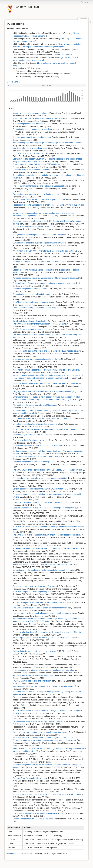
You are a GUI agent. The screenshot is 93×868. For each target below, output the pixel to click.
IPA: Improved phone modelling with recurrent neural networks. (39, 602)
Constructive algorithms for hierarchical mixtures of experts (38, 446)
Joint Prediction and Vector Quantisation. (30, 321)
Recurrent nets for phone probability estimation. (33, 675)
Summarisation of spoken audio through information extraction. (39, 243)
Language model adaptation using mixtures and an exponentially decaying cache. (47, 391)
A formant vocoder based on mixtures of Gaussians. (35, 405)
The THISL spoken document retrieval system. (32, 329)
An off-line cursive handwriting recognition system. (34, 302)
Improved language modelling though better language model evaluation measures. (48, 143)
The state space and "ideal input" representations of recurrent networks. (43, 670)
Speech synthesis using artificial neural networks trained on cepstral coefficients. (47, 632)
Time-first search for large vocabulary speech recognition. (37, 308)
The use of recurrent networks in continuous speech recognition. (40, 478)
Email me (11, 854)
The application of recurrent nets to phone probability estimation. (40, 608)
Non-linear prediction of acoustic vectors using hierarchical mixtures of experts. (46, 548)
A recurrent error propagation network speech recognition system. (41, 732)
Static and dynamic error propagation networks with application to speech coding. (47, 794)
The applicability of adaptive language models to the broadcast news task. (44, 283)
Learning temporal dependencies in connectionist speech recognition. (42, 613)
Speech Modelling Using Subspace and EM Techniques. (37, 164)
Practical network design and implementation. (32, 681)
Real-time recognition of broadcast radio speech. (33, 462)
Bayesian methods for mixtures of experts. (31, 440)
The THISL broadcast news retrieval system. (32, 227)
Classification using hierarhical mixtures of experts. (34, 586)
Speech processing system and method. (30, 113)
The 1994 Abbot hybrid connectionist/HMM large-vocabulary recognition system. (47, 535)
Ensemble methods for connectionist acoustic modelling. (37, 359)
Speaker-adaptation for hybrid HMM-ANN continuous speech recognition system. (47, 508)
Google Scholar (13, 82)
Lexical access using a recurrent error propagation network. (38, 721)
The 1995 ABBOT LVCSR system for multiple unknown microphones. (42, 419)
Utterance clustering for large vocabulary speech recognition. (39, 502)
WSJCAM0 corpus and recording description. (32, 592)
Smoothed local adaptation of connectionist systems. (35, 424)
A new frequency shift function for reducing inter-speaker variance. (41, 638)
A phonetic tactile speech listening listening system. (35, 651)
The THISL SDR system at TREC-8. (28, 154)
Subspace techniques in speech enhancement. (33, 170)
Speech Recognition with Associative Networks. (33, 819)
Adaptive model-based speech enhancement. (32, 137)
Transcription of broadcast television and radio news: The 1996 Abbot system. (46, 351)
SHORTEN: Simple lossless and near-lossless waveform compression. (43, 565)
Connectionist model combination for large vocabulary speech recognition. (44, 570)
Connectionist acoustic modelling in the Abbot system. (36, 294)
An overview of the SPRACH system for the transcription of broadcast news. (45, 251)
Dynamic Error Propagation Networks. (29, 778)
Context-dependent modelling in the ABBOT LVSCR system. (38, 489)
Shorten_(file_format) (63, 55)
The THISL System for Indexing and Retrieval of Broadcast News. (41, 186)
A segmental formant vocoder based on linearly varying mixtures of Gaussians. (46, 370)
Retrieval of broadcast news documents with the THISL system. (40, 262)
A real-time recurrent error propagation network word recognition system (43, 686)
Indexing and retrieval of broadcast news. (30, 148)
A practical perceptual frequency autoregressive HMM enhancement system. (45, 278)
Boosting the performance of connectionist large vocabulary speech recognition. (47, 429)
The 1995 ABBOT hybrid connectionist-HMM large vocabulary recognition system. (48, 470)
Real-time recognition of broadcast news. (30, 289)
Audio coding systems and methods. (28, 124)
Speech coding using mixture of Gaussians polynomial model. (39, 199)
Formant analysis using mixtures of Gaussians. (33, 435)
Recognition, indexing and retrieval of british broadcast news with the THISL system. (48, 205)
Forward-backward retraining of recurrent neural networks (37, 456)
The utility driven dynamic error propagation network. (35, 813)
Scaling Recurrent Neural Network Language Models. (35, 118)
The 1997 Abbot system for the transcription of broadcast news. (40, 324)
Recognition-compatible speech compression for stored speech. (40, 235)
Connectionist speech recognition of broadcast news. (35, 129)
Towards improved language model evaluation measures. (37, 194)
